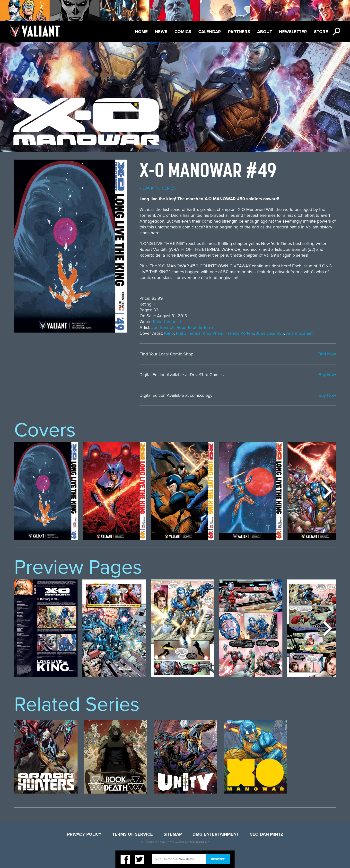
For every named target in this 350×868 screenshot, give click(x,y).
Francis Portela (240, 333)
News (161, 32)
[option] (46, 491)
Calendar (210, 32)
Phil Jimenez (188, 333)
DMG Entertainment (216, 834)
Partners (239, 32)
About (265, 32)
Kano (169, 333)
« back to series (158, 188)
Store (321, 32)
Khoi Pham (213, 333)
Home (141, 32)
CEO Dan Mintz (266, 834)
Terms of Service (133, 834)
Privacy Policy (84, 834)
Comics (183, 32)
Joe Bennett (163, 327)
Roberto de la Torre (195, 327)
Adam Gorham (300, 333)
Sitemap (173, 834)
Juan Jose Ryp (270, 333)
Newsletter (293, 32)
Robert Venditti (167, 322)
